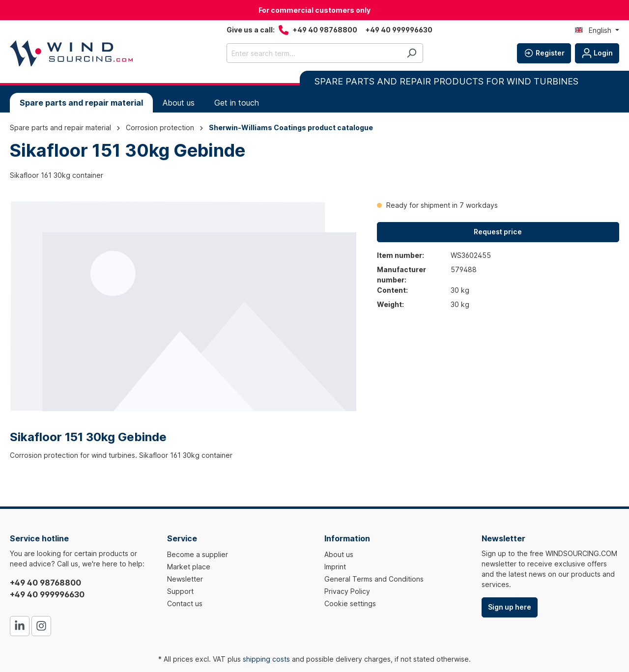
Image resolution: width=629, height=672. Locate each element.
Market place (189, 567)
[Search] (412, 53)
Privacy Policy (347, 591)
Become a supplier (198, 554)
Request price (498, 232)
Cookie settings (350, 603)
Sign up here (510, 607)
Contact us (185, 603)
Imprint (335, 567)
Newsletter (185, 579)
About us (339, 554)
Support (180, 591)
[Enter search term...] (314, 53)
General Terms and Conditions (374, 579)
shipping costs (266, 659)
